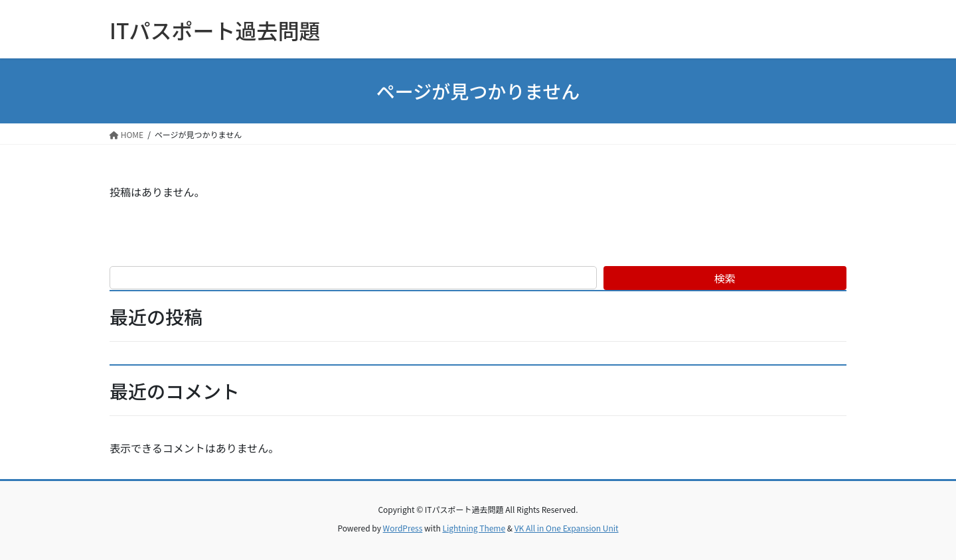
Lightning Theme (474, 528)
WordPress (403, 528)
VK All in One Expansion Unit (567, 528)
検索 (725, 278)
